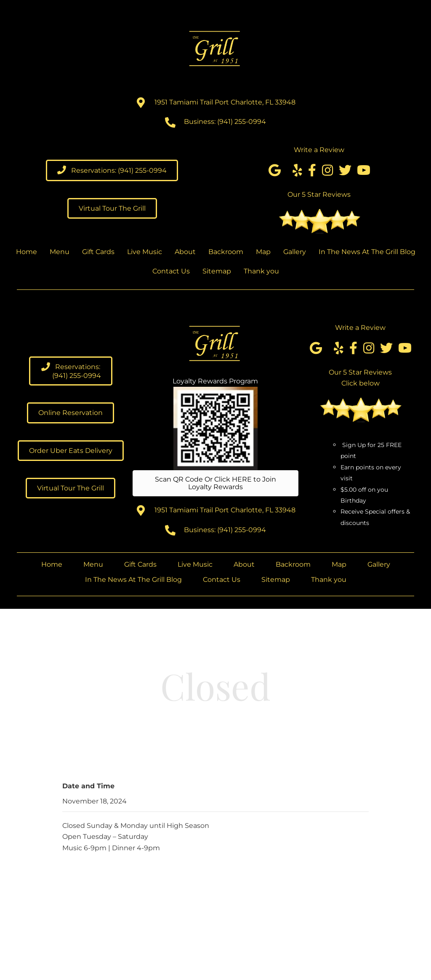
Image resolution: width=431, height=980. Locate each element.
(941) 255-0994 (242, 122)
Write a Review (319, 150)
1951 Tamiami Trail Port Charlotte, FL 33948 (225, 102)
